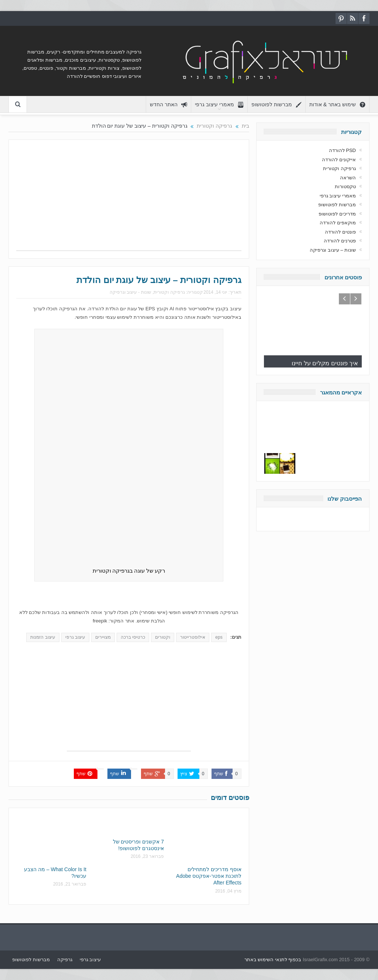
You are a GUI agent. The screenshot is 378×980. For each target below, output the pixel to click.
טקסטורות (345, 187)
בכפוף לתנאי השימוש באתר (273, 960)
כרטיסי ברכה (133, 637)
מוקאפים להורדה (338, 223)
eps (219, 637)
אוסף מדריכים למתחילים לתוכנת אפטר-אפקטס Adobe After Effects (209, 876)
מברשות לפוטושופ (276, 105)
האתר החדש (169, 105)
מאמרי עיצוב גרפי (219, 105)
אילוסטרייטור (193, 637)
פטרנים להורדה (340, 241)
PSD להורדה (342, 150)
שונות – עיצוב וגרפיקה (333, 250)
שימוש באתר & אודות (337, 105)
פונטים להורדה (340, 232)
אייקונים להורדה (339, 160)
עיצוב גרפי (75, 637)
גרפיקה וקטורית (169, 292)
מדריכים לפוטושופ (337, 214)
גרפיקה (65, 960)
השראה (348, 178)
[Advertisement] (129, 199)
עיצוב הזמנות (43, 637)
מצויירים (103, 637)
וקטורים (163, 637)
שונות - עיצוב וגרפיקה (130, 292)
